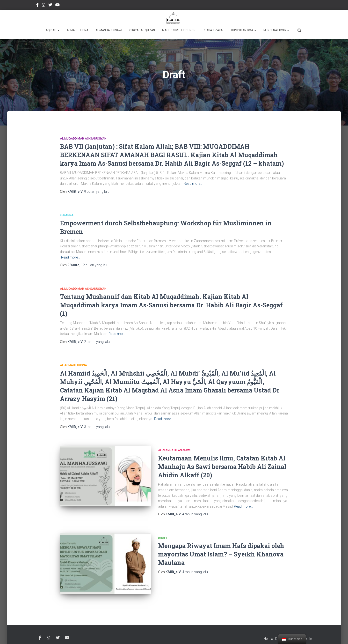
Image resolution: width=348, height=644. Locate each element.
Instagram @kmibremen (43, 6)
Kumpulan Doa (244, 30)
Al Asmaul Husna (73, 365)
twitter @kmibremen (50, 6)
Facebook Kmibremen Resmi (37, 6)
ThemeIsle (304, 633)
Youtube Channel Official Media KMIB (58, 6)
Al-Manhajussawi (109, 30)
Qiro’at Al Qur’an (142, 30)
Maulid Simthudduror (179, 30)
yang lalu (97, 192)
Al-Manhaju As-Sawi (174, 450)
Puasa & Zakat (213, 30)
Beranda (67, 215)
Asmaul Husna (77, 30)
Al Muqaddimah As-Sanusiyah (83, 139)
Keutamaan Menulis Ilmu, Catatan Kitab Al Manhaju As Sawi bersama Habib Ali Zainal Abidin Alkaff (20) (222, 467)
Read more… (193, 184)
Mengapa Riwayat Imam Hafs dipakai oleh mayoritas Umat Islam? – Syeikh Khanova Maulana (221, 554)
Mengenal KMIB (276, 30)
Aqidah (53, 30)
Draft (163, 538)
